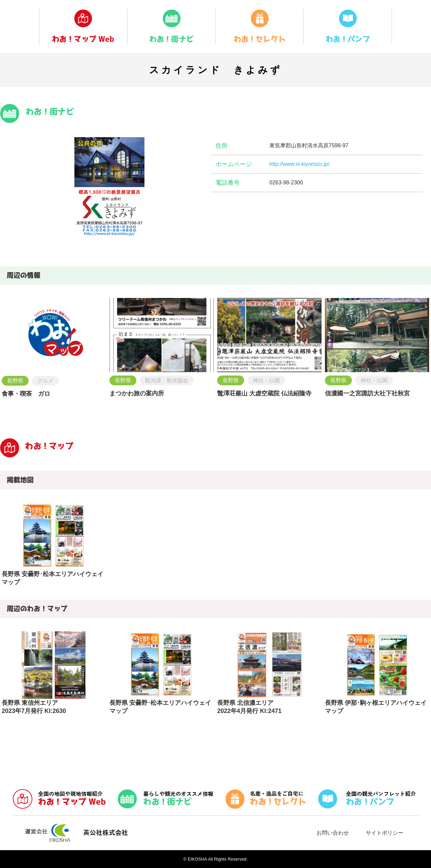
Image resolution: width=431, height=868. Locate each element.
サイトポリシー (385, 833)
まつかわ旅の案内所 (137, 393)
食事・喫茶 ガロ (26, 394)
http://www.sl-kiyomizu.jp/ (300, 164)
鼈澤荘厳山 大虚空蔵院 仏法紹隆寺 (264, 393)
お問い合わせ (333, 833)
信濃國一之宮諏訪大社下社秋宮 (367, 393)
